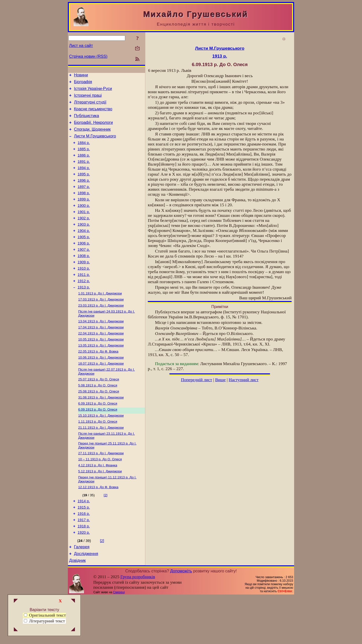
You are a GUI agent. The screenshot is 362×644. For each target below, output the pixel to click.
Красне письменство (93, 113)
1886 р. (84, 165)
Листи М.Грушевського (95, 144)
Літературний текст (47, 621)
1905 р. (84, 257)
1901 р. (84, 228)
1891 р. (84, 172)
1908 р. (84, 278)
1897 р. (84, 200)
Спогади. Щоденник (92, 136)
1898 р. (84, 207)
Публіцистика (86, 121)
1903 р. (84, 242)
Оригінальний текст (45, 615)
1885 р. (84, 158)
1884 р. (84, 151)
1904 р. (84, 250)
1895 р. (84, 186)
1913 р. (84, 313)
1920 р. (84, 578)
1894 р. (84, 179)
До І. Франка (98, 504)
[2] (105, 536)
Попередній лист (197, 380)
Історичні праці (88, 98)
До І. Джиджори (100, 319)
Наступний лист (244, 380)
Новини (81, 76)
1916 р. (84, 557)
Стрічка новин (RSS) (88, 56)
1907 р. (84, 271)
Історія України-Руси (93, 91)
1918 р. (84, 571)
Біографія (83, 83)
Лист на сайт (81, 46)
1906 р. (84, 264)
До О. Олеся (99, 412)
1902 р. (84, 235)
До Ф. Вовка (98, 382)
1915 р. (84, 550)
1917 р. (84, 564)
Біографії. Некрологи (93, 129)
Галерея (82, 593)
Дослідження (86, 600)
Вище (220, 380)
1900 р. (84, 221)
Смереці (119, 640)
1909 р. (84, 285)
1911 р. (84, 299)
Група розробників (138, 624)
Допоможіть (181, 618)
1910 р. (84, 292)
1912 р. (84, 306)
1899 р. (84, 214)
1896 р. (84, 193)
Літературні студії (90, 106)
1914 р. (84, 542)
